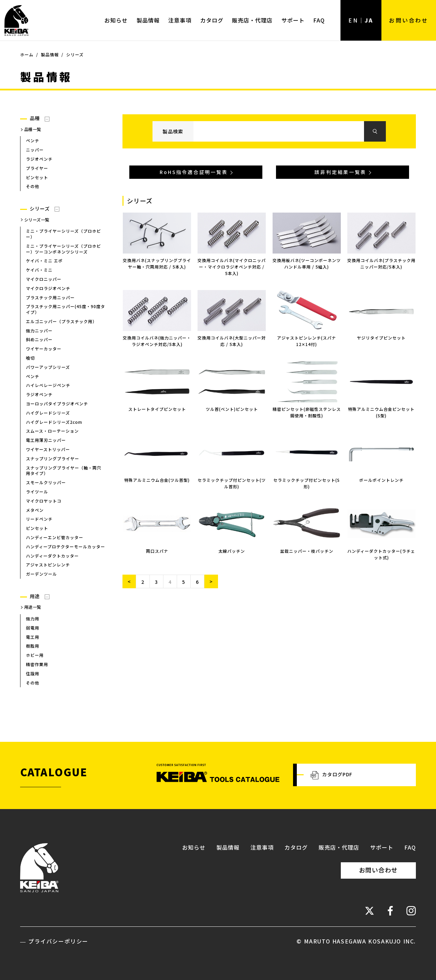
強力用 (33, 618)
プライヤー (37, 168)
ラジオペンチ (39, 159)
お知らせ (116, 20)
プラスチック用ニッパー (50, 297)
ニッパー (35, 150)
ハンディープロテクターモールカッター (66, 546)
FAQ (319, 20)
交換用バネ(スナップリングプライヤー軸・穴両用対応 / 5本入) (157, 263)
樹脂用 (33, 646)
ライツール (37, 492)
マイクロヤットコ (44, 501)
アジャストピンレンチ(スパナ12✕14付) (307, 341)
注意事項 (180, 20)
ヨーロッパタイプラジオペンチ (57, 403)
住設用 (33, 673)
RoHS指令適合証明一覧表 (194, 172)
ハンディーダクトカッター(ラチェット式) (381, 554)
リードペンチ (39, 519)
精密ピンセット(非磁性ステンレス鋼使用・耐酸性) (307, 412)
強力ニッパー (39, 330)
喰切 (30, 358)
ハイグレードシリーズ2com (54, 422)
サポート (293, 20)
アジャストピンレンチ (48, 565)
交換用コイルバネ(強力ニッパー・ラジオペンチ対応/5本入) (157, 341)
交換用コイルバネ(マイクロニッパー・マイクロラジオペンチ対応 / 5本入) (232, 267)
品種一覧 (33, 129)
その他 (33, 186)
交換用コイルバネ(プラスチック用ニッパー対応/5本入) (381, 263)
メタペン (35, 510)
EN (353, 20)
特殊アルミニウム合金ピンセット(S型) (381, 412)
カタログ (212, 20)
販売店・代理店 (252, 20)
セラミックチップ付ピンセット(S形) (307, 483)
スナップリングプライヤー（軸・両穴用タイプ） (64, 471)
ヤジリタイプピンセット (381, 338)
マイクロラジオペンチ (48, 288)
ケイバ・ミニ (39, 270)
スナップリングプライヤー (53, 458)
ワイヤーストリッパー (48, 449)
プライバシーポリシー (58, 941)
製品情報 (148, 20)
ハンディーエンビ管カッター (55, 537)
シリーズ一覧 (37, 220)
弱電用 (33, 628)
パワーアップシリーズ (48, 367)
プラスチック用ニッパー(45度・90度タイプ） (66, 309)
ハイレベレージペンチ (48, 385)
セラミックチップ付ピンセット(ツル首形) (232, 483)
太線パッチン (232, 551)
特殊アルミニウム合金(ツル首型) (157, 480)
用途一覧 (33, 607)
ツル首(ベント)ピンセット (232, 409)
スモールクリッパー (46, 482)
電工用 (33, 637)
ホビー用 (35, 655)
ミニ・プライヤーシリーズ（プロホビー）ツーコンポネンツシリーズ (63, 249)
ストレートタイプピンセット (157, 409)
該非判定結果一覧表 (340, 172)
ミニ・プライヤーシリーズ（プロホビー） (63, 234)
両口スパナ (157, 551)
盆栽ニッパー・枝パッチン (307, 551)
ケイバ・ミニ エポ (44, 261)
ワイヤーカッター (44, 349)
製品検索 (173, 131)
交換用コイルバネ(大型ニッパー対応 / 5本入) (232, 341)
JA (369, 20)
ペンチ (33, 141)
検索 (375, 132)
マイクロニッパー (44, 279)
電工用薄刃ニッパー (46, 440)
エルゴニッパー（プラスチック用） (61, 321)
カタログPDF (331, 775)
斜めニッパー (39, 340)
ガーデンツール (41, 574)
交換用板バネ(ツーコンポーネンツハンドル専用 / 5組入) (307, 263)
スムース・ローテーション (52, 431)
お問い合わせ (409, 20)
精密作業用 (37, 664)
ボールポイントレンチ (381, 480)
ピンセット (37, 177)
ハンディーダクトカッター (52, 556)
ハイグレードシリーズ (48, 413)
